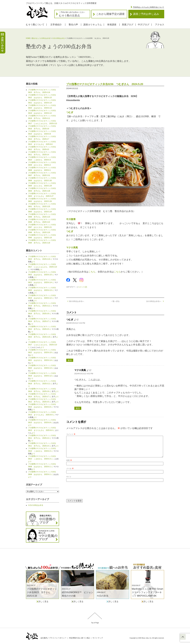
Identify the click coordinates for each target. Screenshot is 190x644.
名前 (69, 465)
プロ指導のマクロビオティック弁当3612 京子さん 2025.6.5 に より (43, 329)
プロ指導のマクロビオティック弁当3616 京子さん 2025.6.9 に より (43, 314)
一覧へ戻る (115, 301)
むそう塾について (35, 25)
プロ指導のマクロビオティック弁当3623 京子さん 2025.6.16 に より (43, 259)
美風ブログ (128, 25)
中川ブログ (144, 25)
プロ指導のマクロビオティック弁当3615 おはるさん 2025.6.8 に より (43, 407)
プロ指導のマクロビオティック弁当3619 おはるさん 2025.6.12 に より (43, 298)
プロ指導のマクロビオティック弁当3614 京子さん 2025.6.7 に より (43, 321)
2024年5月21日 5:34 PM (76, 323)
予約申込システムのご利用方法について (148, 7)
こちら (92, 272)
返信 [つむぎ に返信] (70, 360)
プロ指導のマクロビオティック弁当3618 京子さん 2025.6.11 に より (43, 306)
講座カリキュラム (93, 25)
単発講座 (112, 25)
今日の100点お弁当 (58, 38)
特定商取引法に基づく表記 (80, 638)
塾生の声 (73, 25)
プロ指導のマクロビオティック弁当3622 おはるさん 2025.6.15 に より (43, 275)
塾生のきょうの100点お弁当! (41, 38)
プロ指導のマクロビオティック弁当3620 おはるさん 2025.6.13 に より (43, 290)
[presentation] (88, 495)
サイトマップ (98, 638)
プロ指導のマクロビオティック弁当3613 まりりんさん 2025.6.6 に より (43, 415)
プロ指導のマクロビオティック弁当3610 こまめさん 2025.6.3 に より (43, 451)
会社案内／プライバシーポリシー (53, 638)
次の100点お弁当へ (155, 301)
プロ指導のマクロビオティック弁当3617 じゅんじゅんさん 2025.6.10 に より (42, 267)
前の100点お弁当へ (75, 301)
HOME (28, 38)
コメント (71, 434)
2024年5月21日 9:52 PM (84, 374)
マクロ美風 (72, 247)
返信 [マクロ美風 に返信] (78, 408)
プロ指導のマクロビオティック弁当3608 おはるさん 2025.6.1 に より (43, 467)
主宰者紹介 (56, 25)
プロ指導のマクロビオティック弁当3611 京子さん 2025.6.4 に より (43, 438)
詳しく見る (42, 601)
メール (70, 473)
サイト (69, 481)
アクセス (160, 25)
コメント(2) (82, 287)
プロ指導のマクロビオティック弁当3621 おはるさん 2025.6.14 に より (43, 282)
